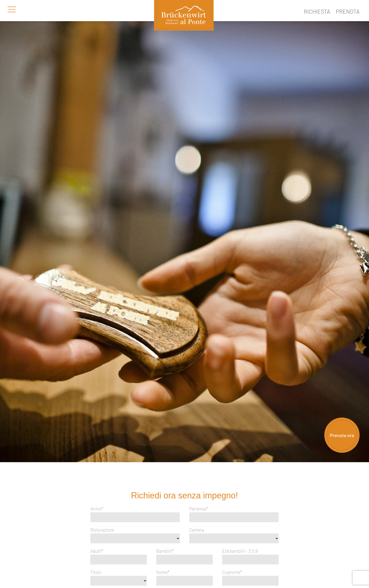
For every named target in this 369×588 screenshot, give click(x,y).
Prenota (348, 11)
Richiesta (317, 11)
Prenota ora (342, 435)
